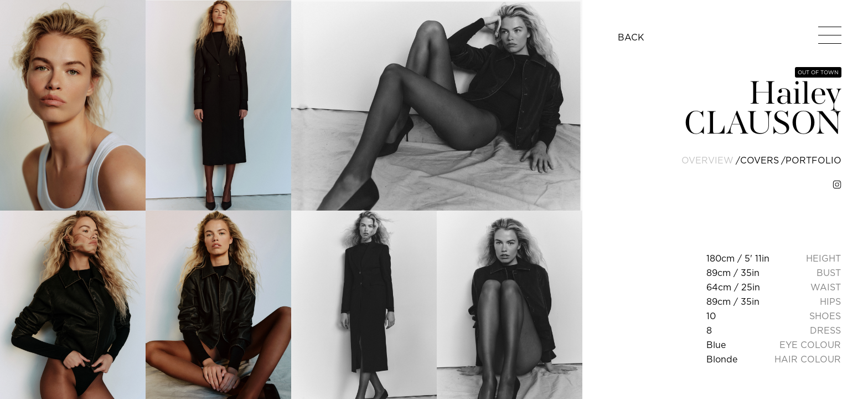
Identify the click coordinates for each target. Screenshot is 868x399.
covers (759, 160)
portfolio (813, 160)
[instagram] (837, 185)
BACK (631, 37)
